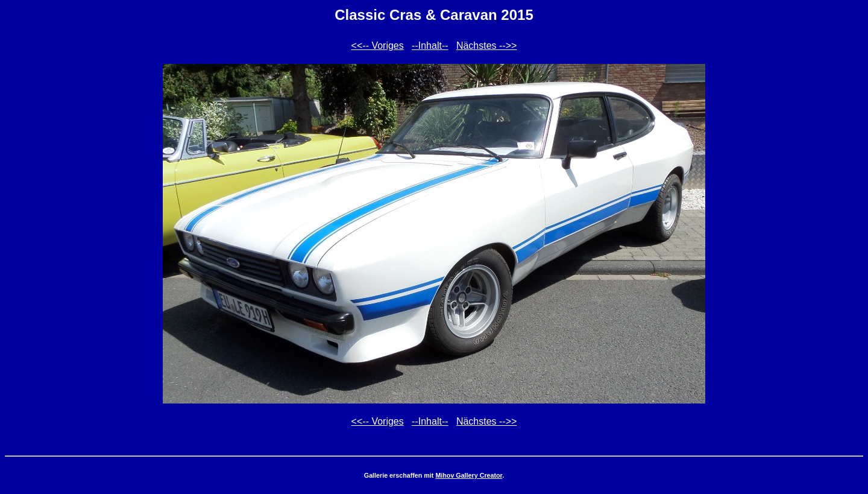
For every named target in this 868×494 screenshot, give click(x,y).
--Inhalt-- (430, 46)
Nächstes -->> (486, 46)
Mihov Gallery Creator (469, 475)
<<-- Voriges (378, 46)
